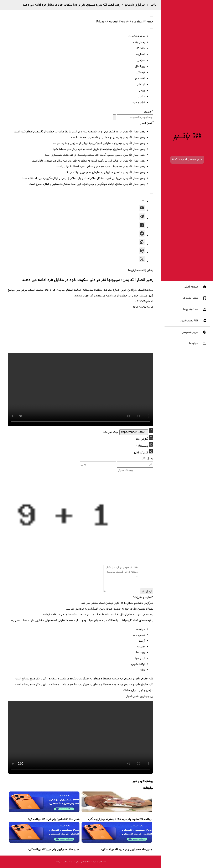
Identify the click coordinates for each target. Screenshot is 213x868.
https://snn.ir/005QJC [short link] (134, 432)
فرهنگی (141, 73)
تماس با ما (139, 635)
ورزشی (141, 91)
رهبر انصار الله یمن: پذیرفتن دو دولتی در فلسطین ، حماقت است (108, 138)
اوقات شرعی (138, 664)
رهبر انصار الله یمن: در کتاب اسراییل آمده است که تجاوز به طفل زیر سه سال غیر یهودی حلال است (88, 161)
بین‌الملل (140, 67)
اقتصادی (140, 79)
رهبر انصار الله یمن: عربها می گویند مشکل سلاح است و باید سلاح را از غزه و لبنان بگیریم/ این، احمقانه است (83, 178)
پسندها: (143, 446)
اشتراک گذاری (140, 453)
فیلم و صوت (138, 103)
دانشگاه (140, 48)
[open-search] (152, 28)
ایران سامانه (129, 690)
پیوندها (141, 653)
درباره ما (140, 629)
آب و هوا (140, 658)
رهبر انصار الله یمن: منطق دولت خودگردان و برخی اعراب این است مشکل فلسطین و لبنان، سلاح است (87, 184)
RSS (142, 670)
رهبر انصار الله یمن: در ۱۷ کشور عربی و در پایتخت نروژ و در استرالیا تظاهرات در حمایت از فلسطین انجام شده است (79, 132)
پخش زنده (139, 42)
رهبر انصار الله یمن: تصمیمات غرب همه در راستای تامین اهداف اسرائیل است (100, 167)
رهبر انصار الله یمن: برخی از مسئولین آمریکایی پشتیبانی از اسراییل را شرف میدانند (99, 143)
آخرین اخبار (133, 696)
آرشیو (142, 641)
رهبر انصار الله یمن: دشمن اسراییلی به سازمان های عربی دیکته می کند (105, 173)
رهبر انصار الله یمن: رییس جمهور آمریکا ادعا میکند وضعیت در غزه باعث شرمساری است (95, 155)
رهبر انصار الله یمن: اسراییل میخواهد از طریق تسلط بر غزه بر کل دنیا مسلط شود (99, 149)
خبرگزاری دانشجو (135, 5)
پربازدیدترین (147, 696)
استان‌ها (140, 54)
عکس (142, 97)
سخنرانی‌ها (134, 270)
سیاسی (141, 61)
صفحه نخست (137, 36)
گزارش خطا (144, 438)
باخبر (153, 5)
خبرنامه (141, 647)
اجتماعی (140, 85)
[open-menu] (152, 17)
